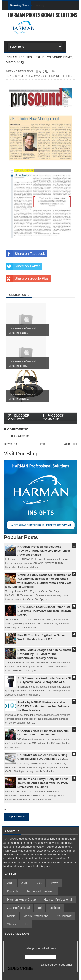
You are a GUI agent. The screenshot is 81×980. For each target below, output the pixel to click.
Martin (11, 916)
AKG (10, 883)
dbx (26, 924)
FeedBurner (65, 965)
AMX (25, 883)
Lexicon (55, 908)
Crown (54, 883)
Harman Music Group (21, 900)
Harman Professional (58, 900)
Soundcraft (64, 916)
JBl (40, 908)
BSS (39, 883)
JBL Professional (18, 908)
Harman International (40, 891)
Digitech (13, 891)
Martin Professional (36, 916)
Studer (12, 924)
